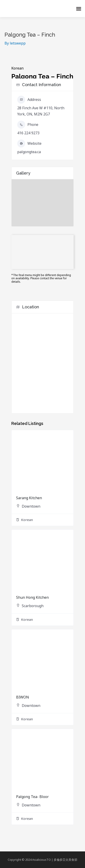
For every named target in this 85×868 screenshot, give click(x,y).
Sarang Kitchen (29, 498)
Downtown (31, 506)
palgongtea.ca (29, 152)
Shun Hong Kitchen (32, 597)
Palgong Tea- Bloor (32, 797)
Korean (17, 68)
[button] (79, 9)
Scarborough (33, 606)
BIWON (23, 697)
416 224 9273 (28, 133)
